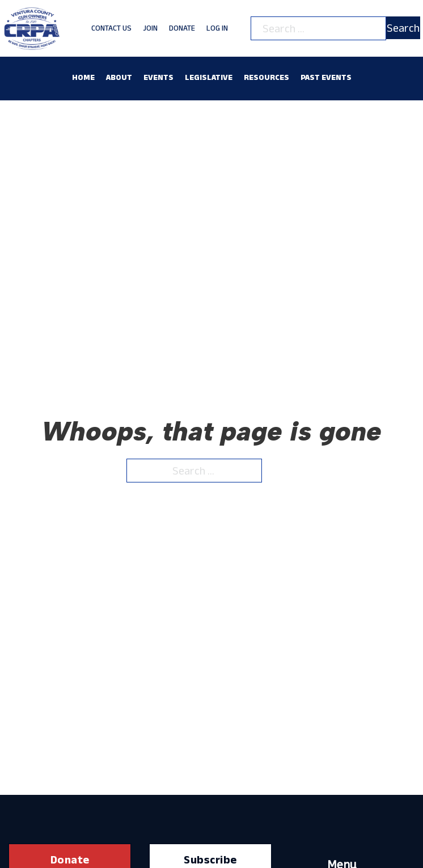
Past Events (326, 77)
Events (158, 77)
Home (83, 77)
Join (150, 28)
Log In (217, 28)
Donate (182, 28)
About (119, 77)
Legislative (209, 77)
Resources (267, 77)
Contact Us (111, 28)
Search (403, 28)
